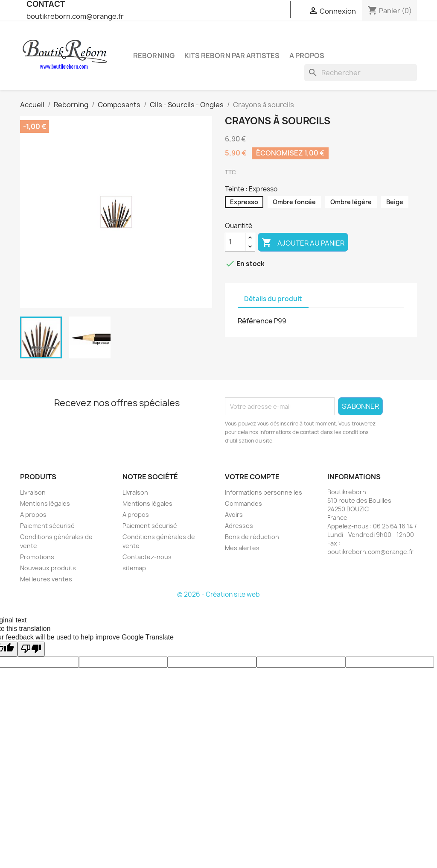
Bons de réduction (252, 537)
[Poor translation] (31, 649)
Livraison (33, 492)
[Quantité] (235, 242)
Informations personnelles (264, 492)
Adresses (239, 526)
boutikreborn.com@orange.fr (75, 16)
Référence (255, 321)
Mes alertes (242, 548)
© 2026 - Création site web (218, 594)
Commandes (243, 503)
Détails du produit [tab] (273, 299)
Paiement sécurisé (47, 526)
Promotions (37, 557)
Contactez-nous (147, 557)
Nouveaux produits (48, 568)
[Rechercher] (361, 73)
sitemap (134, 568)
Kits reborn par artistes (232, 56)
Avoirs (234, 515)
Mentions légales (45, 503)
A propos (307, 56)
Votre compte (252, 477)
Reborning (154, 56)
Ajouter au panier (303, 243)
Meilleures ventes (46, 579)
